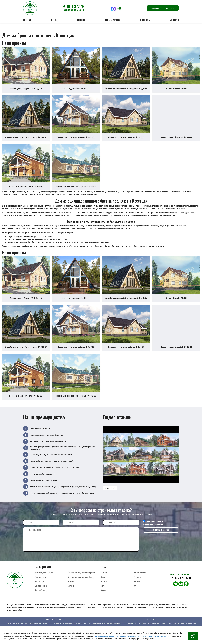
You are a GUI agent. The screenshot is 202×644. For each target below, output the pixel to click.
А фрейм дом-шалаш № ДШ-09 (76, 92)
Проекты (81, 20)
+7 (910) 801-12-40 (74, 8)
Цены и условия (113, 20)
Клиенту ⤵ (145, 20)
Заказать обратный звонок (163, 8)
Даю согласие (193, 636)
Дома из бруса (40, 595)
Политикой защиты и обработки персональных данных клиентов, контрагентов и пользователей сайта (133, 636)
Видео (103, 608)
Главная (27, 20)
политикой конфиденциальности (155, 541)
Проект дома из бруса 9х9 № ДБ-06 (176, 143)
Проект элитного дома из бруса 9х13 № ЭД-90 (76, 195)
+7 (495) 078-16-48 (181, 596)
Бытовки (71, 604)
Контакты (174, 20)
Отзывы (104, 599)
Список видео (110, 506)
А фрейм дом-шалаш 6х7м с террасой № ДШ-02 (26, 143)
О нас (103, 595)
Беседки (71, 599)
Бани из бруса (40, 599)
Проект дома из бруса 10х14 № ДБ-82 (26, 195)
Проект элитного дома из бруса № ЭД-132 (126, 143)
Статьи (136, 604)
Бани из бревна (41, 608)
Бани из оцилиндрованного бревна (81, 595)
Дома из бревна (41, 604)
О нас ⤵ (54, 20)
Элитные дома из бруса (44, 591)
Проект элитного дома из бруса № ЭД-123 (76, 143)
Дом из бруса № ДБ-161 (176, 92)
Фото (103, 604)
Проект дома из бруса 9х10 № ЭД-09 (26, 92)
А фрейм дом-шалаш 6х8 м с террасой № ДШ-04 (126, 92)
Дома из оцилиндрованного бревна (81, 591)
